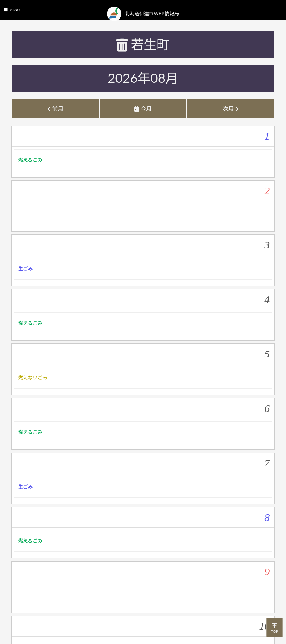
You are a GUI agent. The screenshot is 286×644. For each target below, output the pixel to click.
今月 (143, 109)
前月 (55, 109)
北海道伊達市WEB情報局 (143, 14)
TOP (274, 627)
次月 (231, 109)
